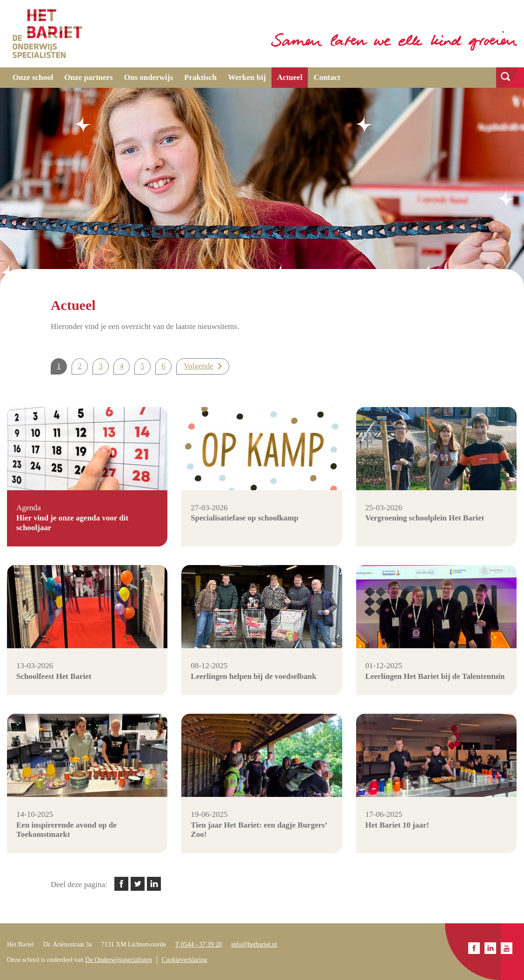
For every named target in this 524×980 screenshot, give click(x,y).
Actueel (290, 77)
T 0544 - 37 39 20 (199, 944)
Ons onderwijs (149, 77)
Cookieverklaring (185, 960)
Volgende (199, 366)
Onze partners (88, 77)
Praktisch (200, 77)
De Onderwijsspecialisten (118, 960)
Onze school (33, 77)
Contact (327, 77)
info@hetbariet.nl (254, 944)
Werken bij (247, 77)
